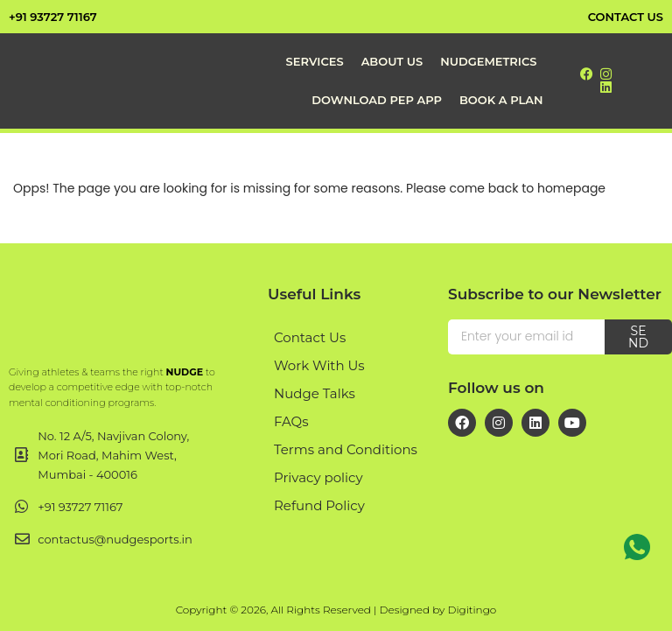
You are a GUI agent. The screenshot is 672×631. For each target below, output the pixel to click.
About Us (392, 61)
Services (315, 61)
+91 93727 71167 (53, 17)
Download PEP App (377, 100)
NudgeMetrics (488, 61)
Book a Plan (501, 100)
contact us (626, 17)
